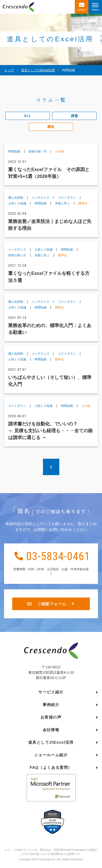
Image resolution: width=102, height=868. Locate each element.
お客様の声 (51, 719)
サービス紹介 (51, 693)
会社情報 (51, 731)
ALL (28, 116)
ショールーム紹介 (51, 756)
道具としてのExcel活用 (51, 744)
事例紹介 (51, 706)
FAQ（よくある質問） (51, 769)
